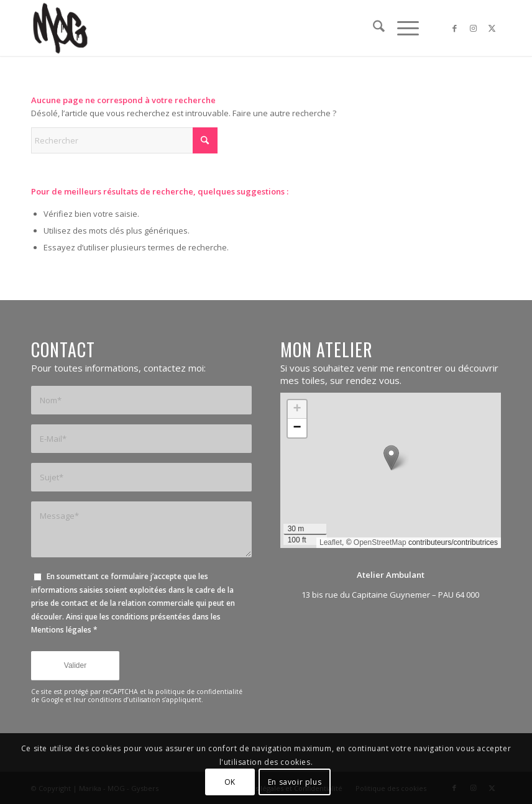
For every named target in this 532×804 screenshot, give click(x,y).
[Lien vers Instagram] (473, 28)
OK (230, 782)
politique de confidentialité (199, 692)
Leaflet (331, 542)
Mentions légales (61, 630)
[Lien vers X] (492, 28)
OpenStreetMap (380, 542)
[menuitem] (373, 28)
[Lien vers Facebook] (454, 28)
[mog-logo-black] (60, 28)
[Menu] (402, 28)
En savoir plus (295, 782)
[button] (391, 458)
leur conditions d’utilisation (117, 700)
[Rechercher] (373, 28)
